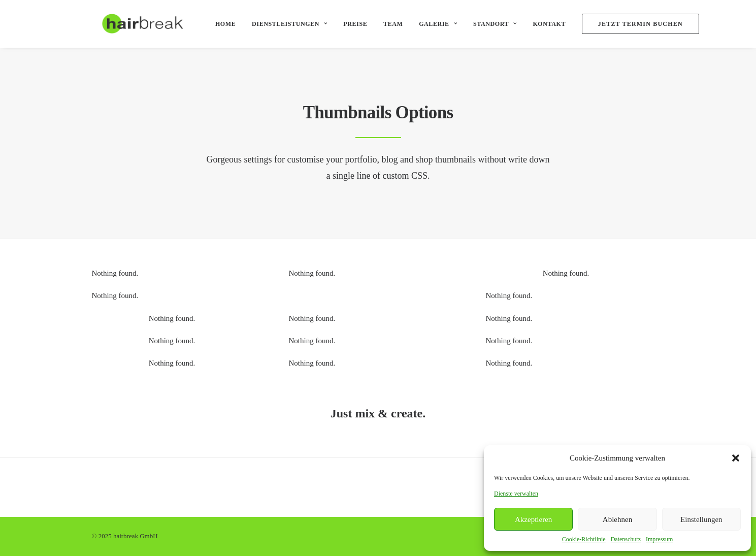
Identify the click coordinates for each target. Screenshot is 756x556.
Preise (347, 24)
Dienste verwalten (516, 494)
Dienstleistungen (281, 24)
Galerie (430, 24)
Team (385, 24)
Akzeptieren (533, 519)
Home (217, 24)
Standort (487, 24)
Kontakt (541, 24)
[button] (736, 458)
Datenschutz (626, 539)
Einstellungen (701, 519)
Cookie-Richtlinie (584, 539)
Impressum (659, 539)
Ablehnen (617, 519)
